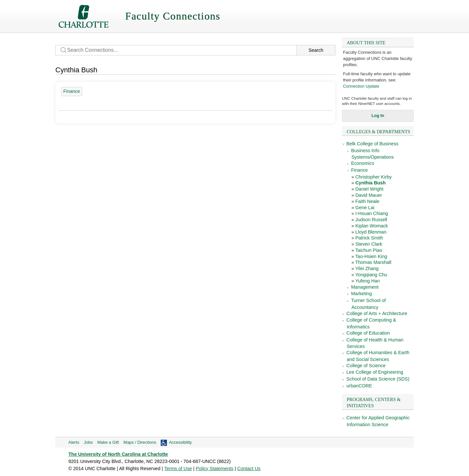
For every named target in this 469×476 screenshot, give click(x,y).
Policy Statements (215, 469)
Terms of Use (178, 469)
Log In (378, 115)
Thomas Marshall (373, 262)
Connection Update (361, 86)
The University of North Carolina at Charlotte (118, 454)
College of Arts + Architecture (377, 313)
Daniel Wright (369, 189)
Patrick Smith (369, 238)
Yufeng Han (368, 281)
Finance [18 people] (71, 91)
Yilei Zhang (367, 268)
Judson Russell (371, 220)
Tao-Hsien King (371, 256)
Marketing (361, 294)
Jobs (88, 442)
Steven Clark (369, 244)
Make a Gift (108, 442)
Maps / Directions (140, 442)
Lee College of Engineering (375, 372)
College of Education (368, 333)
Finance (359, 170)
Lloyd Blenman (371, 232)
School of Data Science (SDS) (378, 379)
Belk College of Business (373, 144)
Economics (363, 163)
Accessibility (180, 442)
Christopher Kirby (374, 177)
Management (365, 287)
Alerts (74, 442)
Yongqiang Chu (371, 275)
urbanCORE (359, 386)
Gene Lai (365, 208)
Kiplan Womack (372, 226)
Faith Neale (367, 201)
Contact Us (249, 469)
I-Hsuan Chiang (372, 213)
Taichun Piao (369, 250)
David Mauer (369, 195)
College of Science (366, 366)
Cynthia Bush (370, 183)
